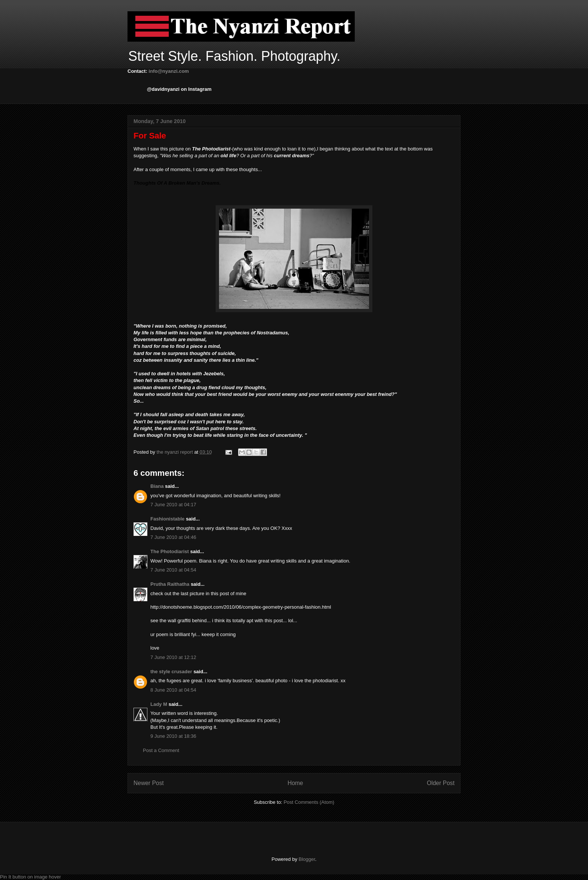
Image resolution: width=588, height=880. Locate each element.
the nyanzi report (175, 452)
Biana (157, 486)
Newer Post (149, 783)
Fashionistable (167, 519)
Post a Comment (161, 750)
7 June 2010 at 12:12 (173, 657)
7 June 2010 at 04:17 (173, 505)
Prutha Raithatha (170, 584)
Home (295, 783)
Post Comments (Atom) (309, 802)
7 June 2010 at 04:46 (173, 537)
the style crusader (171, 672)
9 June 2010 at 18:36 (173, 736)
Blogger (307, 859)
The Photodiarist (170, 551)
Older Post (441, 783)
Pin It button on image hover (31, 877)
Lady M (159, 704)
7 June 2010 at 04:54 (173, 570)
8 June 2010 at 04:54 (173, 690)
